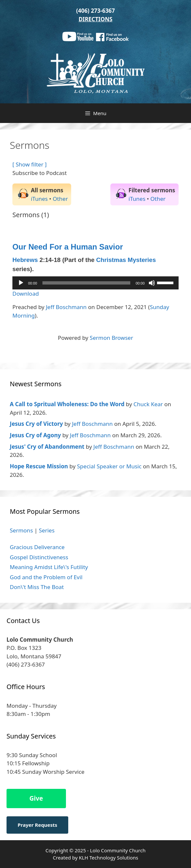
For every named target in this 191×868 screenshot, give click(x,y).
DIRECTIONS (96, 19)
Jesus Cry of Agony (35, 435)
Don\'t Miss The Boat (37, 587)
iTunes (39, 199)
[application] (95, 283)
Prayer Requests (37, 825)
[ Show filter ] (30, 164)
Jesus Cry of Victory (36, 424)
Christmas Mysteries (126, 260)
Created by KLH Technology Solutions (95, 858)
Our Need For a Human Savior (68, 247)
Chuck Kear (148, 404)
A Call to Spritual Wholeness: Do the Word (67, 404)
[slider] (87, 283)
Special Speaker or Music (109, 466)
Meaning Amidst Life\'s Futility (49, 567)
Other (60, 199)
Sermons (21, 530)
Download (26, 294)
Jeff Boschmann (66, 307)
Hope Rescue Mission (39, 466)
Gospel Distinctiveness (39, 557)
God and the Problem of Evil (46, 577)
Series (47, 530)
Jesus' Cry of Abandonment (47, 447)
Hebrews (25, 260)
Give (36, 798)
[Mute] (152, 283)
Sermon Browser (111, 338)
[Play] (21, 283)
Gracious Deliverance (37, 547)
